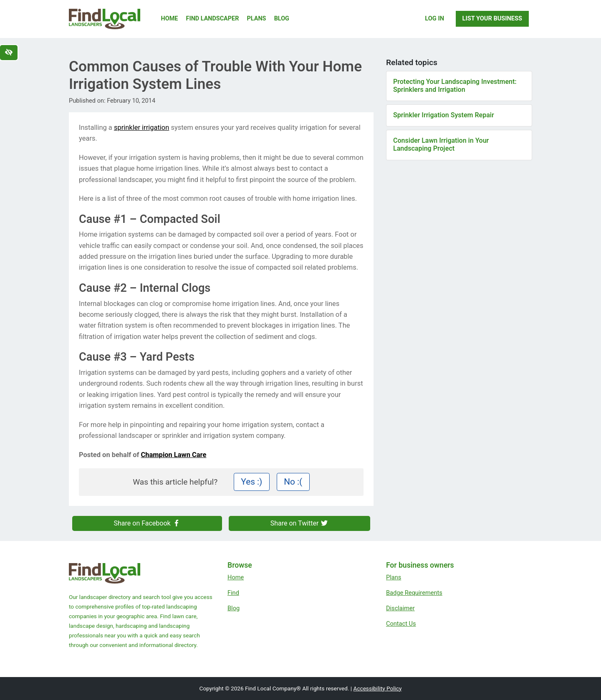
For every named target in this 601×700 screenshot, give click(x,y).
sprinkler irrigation (141, 128)
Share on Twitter (300, 523)
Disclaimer (400, 608)
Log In (434, 18)
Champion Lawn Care (174, 455)
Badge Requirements (414, 593)
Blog (282, 19)
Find (233, 593)
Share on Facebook (147, 523)
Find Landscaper (213, 19)
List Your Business (492, 18)
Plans (257, 19)
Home (170, 19)
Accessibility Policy (378, 688)
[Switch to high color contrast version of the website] (9, 53)
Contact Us (401, 624)
